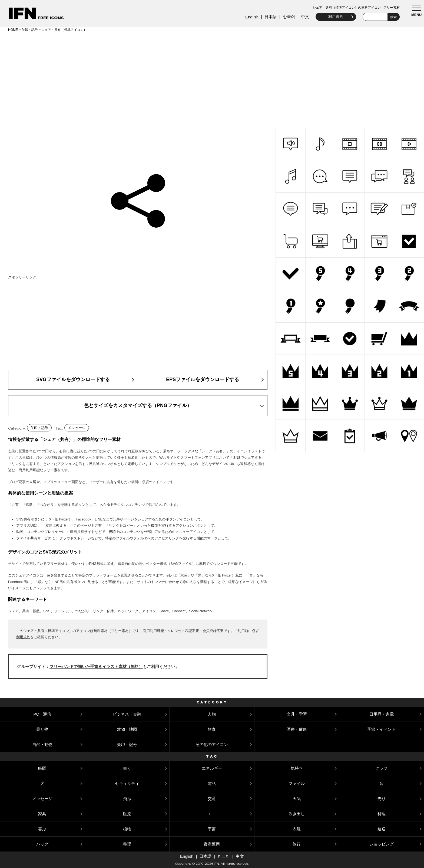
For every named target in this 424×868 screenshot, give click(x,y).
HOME (13, 30)
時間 (42, 768)
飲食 (212, 729)
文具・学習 (297, 714)
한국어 (286, 17)
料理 (382, 814)
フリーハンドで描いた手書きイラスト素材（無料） (96, 666)
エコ (212, 814)
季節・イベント (381, 729)
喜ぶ (42, 829)
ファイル (297, 783)
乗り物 (42, 729)
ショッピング (382, 844)
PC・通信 (42, 714)
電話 (212, 783)
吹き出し (297, 814)
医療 (127, 814)
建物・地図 (127, 729)
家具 (42, 814)
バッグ (42, 844)
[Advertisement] (212, 79)
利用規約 (334, 17)
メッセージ (77, 428)
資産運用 (212, 844)
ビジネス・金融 (127, 714)
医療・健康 (297, 729)
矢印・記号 (30, 30)
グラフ (381, 768)
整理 (127, 844)
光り (382, 799)
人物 (212, 714)
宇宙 (212, 829)
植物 (127, 829)
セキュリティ (127, 783)
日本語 (268, 17)
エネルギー (212, 768)
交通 (212, 799)
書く (127, 768)
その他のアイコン (212, 744)
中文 (303, 17)
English (250, 17)
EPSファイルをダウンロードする (203, 379)
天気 (297, 799)
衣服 (297, 829)
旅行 (297, 844)
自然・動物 (42, 744)
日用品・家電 (382, 714)
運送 (382, 829)
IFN (22, 13)
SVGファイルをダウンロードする (73, 379)
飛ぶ (127, 799)
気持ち (297, 768)
